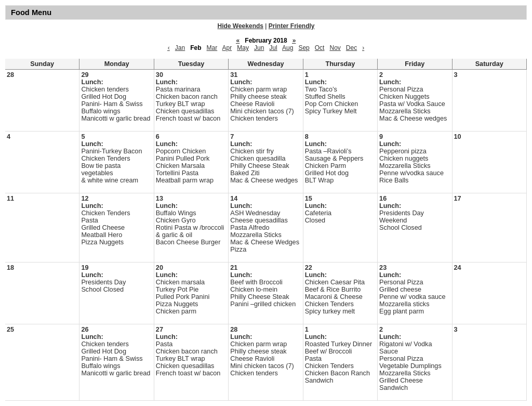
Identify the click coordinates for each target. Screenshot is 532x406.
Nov (335, 48)
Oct (320, 48)
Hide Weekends (241, 26)
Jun (259, 48)
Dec (351, 48)
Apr (227, 48)
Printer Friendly (292, 26)
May (243, 48)
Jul (273, 48)
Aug (288, 48)
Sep (304, 48)
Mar (212, 48)
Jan (180, 48)
